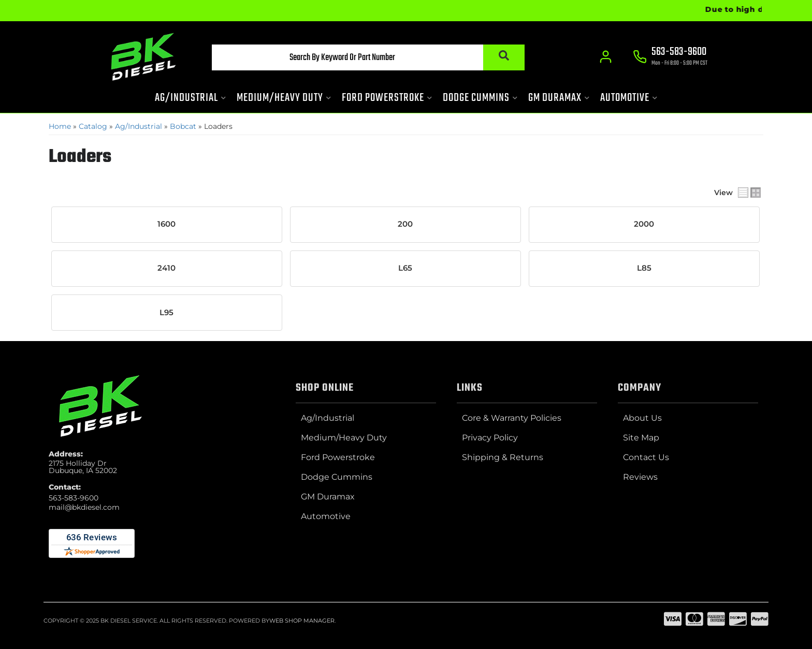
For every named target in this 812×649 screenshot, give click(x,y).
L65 (405, 268)
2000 (644, 224)
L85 (644, 268)
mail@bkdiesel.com (84, 507)
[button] (368, 57)
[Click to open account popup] (606, 57)
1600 (166, 224)
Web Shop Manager (302, 621)
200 (405, 224)
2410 (166, 268)
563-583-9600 (74, 498)
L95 (166, 313)
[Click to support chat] (670, 57)
